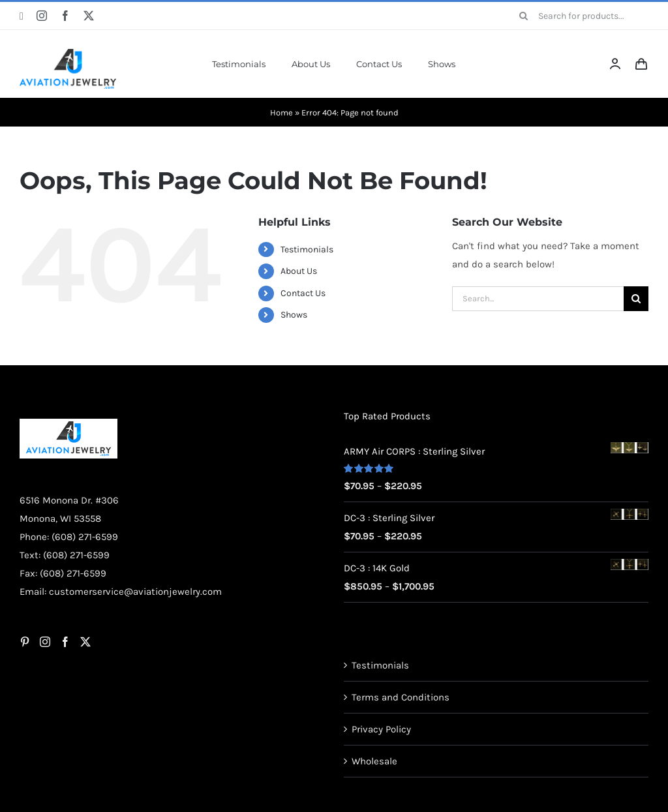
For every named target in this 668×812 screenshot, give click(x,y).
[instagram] (42, 16)
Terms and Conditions (401, 697)
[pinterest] (22, 16)
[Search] (524, 16)
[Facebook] (65, 642)
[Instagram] (45, 642)
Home (281, 113)
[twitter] (89, 16)
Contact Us (303, 293)
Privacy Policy (381, 729)
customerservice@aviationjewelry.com (135, 592)
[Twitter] (85, 642)
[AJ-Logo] (68, 53)
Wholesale (374, 761)
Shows (294, 315)
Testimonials (307, 249)
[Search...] (538, 299)
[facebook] (65, 16)
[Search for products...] (579, 16)
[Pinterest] (25, 642)
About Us (299, 271)
